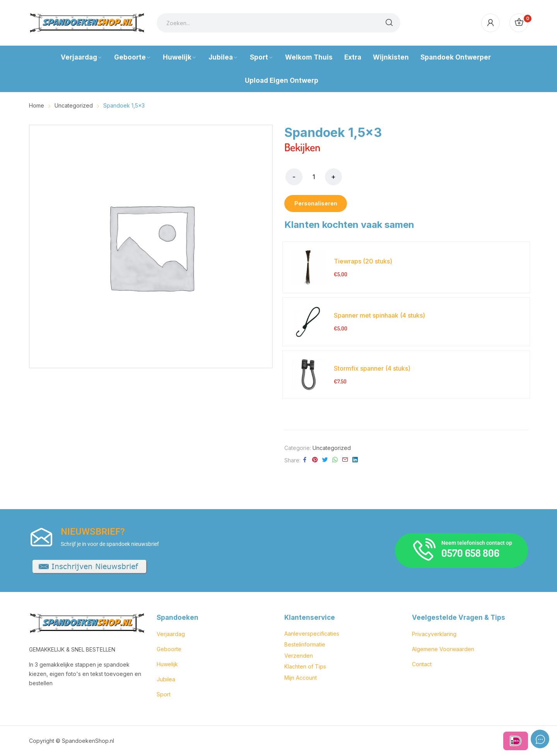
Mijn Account (301, 678)
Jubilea (166, 679)
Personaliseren (316, 203)
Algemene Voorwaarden (443, 649)
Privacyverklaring (434, 634)
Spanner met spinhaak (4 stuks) (379, 315)
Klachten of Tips (305, 666)
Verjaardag (171, 634)
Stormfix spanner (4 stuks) (372, 368)
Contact (422, 664)
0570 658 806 (470, 553)
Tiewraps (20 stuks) (363, 261)
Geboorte (169, 649)
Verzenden (299, 656)
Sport (164, 694)
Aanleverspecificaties (312, 634)
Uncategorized (332, 448)
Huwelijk (167, 664)
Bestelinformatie (305, 644)
